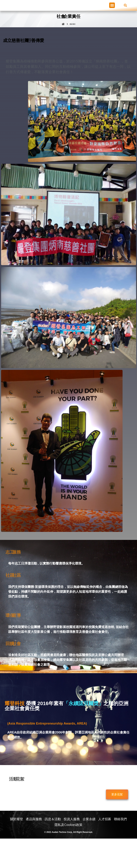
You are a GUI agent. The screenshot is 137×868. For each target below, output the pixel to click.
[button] (112, 20)
